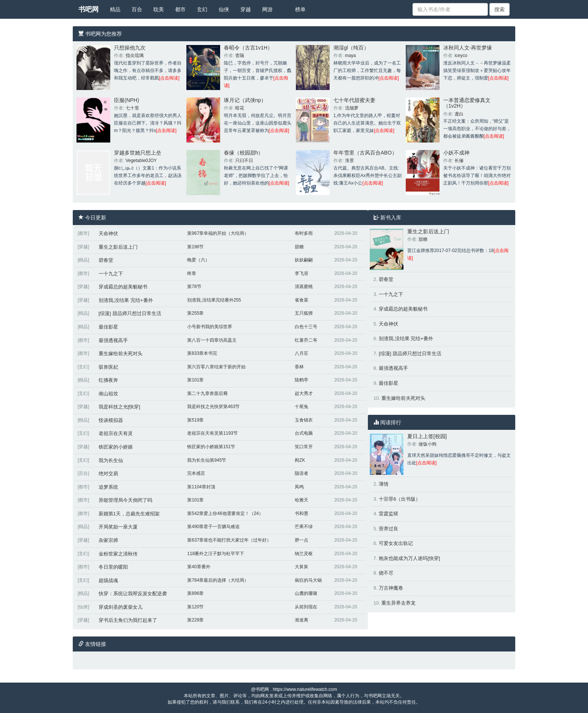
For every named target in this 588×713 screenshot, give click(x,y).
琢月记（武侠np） (245, 100)
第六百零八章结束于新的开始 (216, 367)
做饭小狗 (427, 444)
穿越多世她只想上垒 (138, 153)
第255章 (195, 313)
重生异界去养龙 (398, 603)
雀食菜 (301, 300)
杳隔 (240, 56)
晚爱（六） (198, 260)
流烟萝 (352, 108)
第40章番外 (199, 567)
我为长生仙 (111, 460)
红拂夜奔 (108, 380)
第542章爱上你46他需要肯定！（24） (225, 513)
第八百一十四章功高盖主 (212, 340)
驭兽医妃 (108, 367)
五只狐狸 (304, 313)
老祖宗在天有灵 (116, 433)
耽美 (159, 9)
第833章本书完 (202, 353)
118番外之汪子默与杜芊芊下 (216, 554)
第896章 (195, 593)
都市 (180, 9)
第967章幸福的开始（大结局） (218, 233)
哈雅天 (301, 500)
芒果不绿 (304, 527)
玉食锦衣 (304, 420)
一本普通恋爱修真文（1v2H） (467, 103)
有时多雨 (304, 233)
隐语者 (301, 473)
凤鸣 (299, 487)
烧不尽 (386, 573)
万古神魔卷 (391, 588)
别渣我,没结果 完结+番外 (126, 300)
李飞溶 (301, 273)
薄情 (384, 484)
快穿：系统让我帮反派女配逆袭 (133, 594)
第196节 (195, 247)
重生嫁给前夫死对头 (121, 353)
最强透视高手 (113, 340)
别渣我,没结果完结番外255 (214, 300)
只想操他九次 (130, 48)
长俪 (459, 161)
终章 (192, 273)
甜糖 (299, 247)
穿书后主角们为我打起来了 (128, 620)
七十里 (132, 108)
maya (350, 56)
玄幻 (202, 9)
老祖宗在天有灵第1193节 (212, 433)
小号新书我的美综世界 (210, 327)
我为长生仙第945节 (207, 460)
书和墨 (301, 513)
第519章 (195, 420)
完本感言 (196, 473)
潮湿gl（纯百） (351, 48)
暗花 (240, 108)
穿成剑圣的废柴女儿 (121, 607)
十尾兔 (301, 407)
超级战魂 (108, 580)
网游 (267, 9)
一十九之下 (111, 274)
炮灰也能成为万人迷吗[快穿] (409, 558)
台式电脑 (304, 433)
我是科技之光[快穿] (119, 407)
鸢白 (459, 114)
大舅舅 (301, 567)
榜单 (300, 9)
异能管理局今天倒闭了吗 (125, 500)
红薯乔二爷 (306, 340)
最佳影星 (108, 327)
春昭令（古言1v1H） (248, 48)
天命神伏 (108, 233)
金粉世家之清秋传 (118, 554)
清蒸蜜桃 (304, 287)
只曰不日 (244, 161)
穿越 (246, 9)
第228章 (195, 620)
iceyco (461, 56)
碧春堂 (106, 260)
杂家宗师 (108, 540)
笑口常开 (304, 447)
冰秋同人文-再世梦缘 (468, 48)
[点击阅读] (169, 78)
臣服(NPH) (127, 100)
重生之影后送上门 (118, 247)
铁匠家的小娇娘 (116, 447)
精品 (115, 9)
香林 (299, 367)
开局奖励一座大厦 (118, 527)
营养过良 (388, 529)
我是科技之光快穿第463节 (213, 407)
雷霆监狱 (388, 514)
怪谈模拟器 (111, 420)
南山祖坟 (108, 394)
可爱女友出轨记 (396, 543)
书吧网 (88, 9)
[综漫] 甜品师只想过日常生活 (130, 313)
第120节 (195, 607)
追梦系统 (108, 487)
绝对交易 (108, 474)
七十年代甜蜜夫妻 (354, 100)
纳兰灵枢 (304, 554)
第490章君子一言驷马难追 (213, 527)
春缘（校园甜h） (244, 153)
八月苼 (301, 353)
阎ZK (300, 460)
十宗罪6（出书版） (400, 499)
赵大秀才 (304, 393)
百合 (137, 9)
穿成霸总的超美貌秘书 (123, 287)
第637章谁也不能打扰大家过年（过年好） (229, 540)
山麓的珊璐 (306, 593)
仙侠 (224, 9)
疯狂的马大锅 (308, 580)
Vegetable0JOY (141, 161)
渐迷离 (301, 620)
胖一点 (301, 540)
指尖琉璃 (135, 56)
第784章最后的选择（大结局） (218, 580)
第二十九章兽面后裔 (207, 393)
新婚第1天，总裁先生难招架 (129, 514)
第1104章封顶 (201, 487)
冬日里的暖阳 (113, 567)
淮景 (349, 161)
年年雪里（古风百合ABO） (365, 153)
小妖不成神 (456, 153)
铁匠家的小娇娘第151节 (211, 447)
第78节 (194, 287)
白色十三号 (306, 327)
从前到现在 (306, 607)
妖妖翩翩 (304, 260)
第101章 (195, 380)
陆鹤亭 (301, 380)
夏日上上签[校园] (427, 436)
